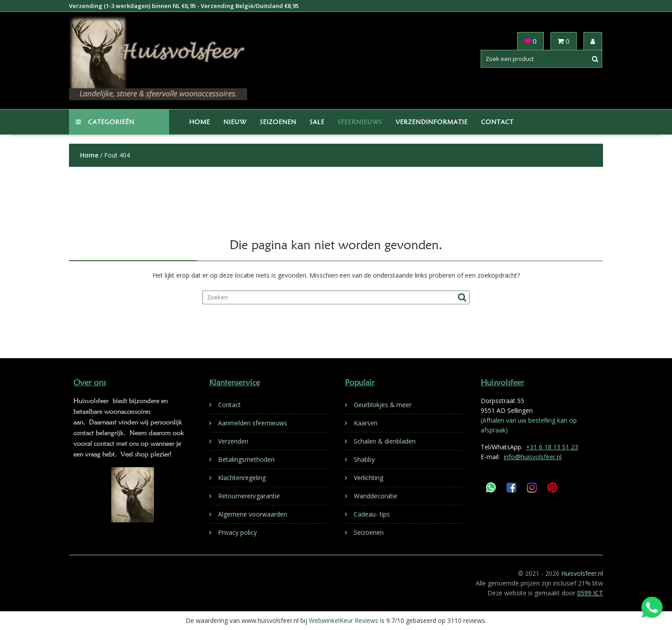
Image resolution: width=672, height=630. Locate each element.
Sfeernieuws (360, 122)
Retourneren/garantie (249, 496)
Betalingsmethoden (246, 459)
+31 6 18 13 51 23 (552, 447)
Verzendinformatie (432, 122)
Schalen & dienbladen (385, 441)
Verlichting (368, 478)
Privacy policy (237, 532)
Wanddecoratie (376, 496)
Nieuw (235, 122)
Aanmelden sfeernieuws (253, 423)
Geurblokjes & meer (383, 405)
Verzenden (233, 441)
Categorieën (105, 122)
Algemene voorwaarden (253, 514)
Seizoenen (278, 122)
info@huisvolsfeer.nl (533, 457)
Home (200, 122)
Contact (497, 122)
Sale (317, 122)
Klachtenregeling (242, 478)
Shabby (364, 459)
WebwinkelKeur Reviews (344, 620)
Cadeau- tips (372, 514)
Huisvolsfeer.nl (582, 573)
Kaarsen (366, 423)
